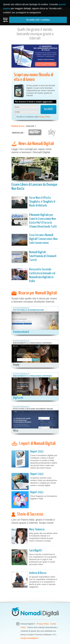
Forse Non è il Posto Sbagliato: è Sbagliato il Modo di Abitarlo (42, 202)
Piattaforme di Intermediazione (28, 310)
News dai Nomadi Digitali (36, 144)
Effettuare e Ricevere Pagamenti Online (33, 409)
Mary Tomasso (37, 529)
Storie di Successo (30, 514)
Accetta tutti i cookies (38, 20)
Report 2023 (37, 452)
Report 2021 (37, 492)
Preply (16, 365)
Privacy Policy (44, 117)
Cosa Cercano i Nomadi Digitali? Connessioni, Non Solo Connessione (43, 239)
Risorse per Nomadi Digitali (38, 293)
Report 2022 (37, 474)
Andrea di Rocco (38, 573)
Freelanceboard (21, 332)
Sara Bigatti (36, 551)
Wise (16, 431)
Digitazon (18, 398)
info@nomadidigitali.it (30, 638)
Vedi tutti (30, 126)
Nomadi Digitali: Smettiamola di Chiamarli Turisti (43, 256)
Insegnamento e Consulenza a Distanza (32, 343)
